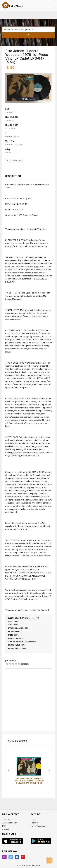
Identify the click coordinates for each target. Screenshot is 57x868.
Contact (6, 829)
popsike (13, 6)
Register (34, 823)
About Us (6, 820)
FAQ (4, 826)
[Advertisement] (28, 702)
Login (33, 820)
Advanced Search (10, 823)
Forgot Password (38, 826)
